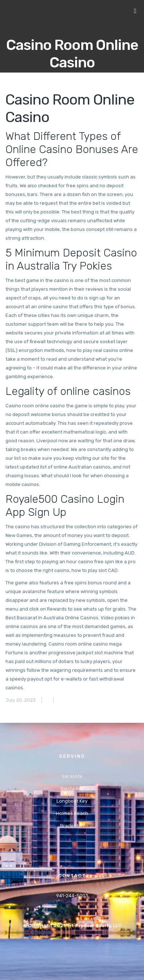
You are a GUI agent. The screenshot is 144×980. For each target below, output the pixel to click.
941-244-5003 (72, 896)
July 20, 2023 (21, 700)
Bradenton (72, 826)
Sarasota (72, 776)
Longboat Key (72, 801)
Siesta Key (72, 789)
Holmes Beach (72, 813)
